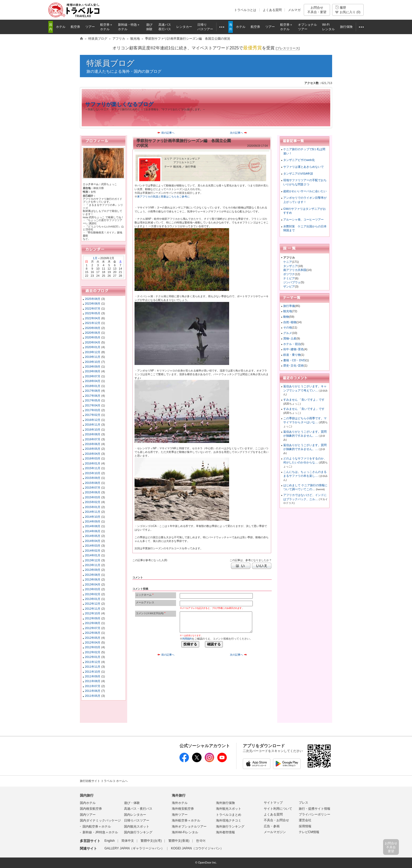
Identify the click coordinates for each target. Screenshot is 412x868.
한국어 (201, 841)
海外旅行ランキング (230, 827)
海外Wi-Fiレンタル (185, 832)
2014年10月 (93, 517)
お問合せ (317, 10)
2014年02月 (93, 551)
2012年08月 (93, 623)
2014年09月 (93, 521)
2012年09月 (93, 618)
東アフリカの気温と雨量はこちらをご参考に (163, 197)
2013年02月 (93, 594)
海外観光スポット (229, 809)
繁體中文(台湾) (151, 841)
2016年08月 (93, 434)
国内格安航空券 (91, 809)
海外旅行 (179, 795)
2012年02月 (93, 652)
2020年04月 (93, 342)
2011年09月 (93, 676)
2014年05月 (93, 536)
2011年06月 (93, 691)
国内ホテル (88, 803)
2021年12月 (93, 323)
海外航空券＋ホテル (186, 820)
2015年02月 (93, 502)
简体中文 (128, 841)
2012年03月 (93, 647)
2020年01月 (93, 347)
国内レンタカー (135, 815)
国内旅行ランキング (138, 832)
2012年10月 (93, 613)
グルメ (288, 333)
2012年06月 (93, 633)
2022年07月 (93, 308)
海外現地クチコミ (229, 820)
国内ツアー (88, 815)
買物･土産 (290, 338)
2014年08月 (93, 526)
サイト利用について (278, 809)
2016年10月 (93, 430)
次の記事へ (236, 133)
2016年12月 (93, 420)
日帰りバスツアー (137, 820)
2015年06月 (93, 492)
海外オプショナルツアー (189, 827)
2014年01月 (93, 555)
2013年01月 (93, 599)
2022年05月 (93, 313)
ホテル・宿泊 (292, 344)
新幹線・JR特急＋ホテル (100, 832)
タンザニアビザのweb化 (299, 160)
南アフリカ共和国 (295, 270)
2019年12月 (93, 352)
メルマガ (294, 10)
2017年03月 (93, 410)
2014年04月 (93, 541)
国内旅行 (87, 795)
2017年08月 (93, 391)
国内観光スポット (137, 827)
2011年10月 (93, 672)
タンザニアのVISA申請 (298, 174)
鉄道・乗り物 (292, 355)
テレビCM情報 (309, 832)
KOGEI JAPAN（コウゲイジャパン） (197, 848)
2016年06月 (93, 444)
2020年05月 (93, 337)
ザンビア (289, 286)
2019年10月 (93, 362)
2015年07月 (93, 488)
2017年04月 (93, 405)
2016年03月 (93, 458)
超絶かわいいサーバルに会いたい (305, 191)
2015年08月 (93, 483)
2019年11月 (93, 357)
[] (288, 48)
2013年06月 (93, 579)
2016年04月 (93, 454)
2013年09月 (93, 570)
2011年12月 (93, 662)
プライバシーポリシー (315, 814)
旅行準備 (289, 306)
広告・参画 (272, 826)
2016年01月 (93, 463)
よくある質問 (272, 10)
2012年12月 (93, 604)
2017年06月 (93, 396)
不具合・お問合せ (276, 820)
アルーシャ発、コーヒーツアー (303, 219)
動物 (286, 317)
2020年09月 (93, 328)
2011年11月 (93, 667)
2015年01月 (93, 507)
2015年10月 (93, 473)
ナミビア (289, 278)
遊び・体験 (132, 803)
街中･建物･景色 (293, 349)
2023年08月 (93, 304)
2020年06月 (93, 333)
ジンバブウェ (292, 282)
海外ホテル (180, 803)
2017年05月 (93, 400)
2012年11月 (93, 609)
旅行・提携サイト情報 (315, 809)
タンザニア (290, 266)
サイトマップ (273, 803)
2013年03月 (93, 589)
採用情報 (305, 826)
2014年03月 (93, 546)
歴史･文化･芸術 (293, 365)
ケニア (288, 262)
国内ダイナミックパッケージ (100, 820)
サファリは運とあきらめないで (303, 167)
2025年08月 (93, 299)
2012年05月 (93, 638)
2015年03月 (93, 497)
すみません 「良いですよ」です (304, 400)
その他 (288, 327)
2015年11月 (93, 468)
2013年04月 (93, 584)
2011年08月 (93, 681)
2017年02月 (93, 415)
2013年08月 (93, 575)
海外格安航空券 (183, 809)
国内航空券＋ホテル (97, 827)
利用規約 (187, 639)
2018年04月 (93, 381)
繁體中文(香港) (179, 841)
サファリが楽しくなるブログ (119, 104)
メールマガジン (275, 832)
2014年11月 (93, 512)
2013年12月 (93, 560)
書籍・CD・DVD (294, 360)
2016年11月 (93, 425)
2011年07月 (93, 686)
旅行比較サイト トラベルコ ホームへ (104, 781)
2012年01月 (93, 657)
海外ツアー (180, 815)
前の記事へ (168, 133)
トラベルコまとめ (229, 815)
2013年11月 (93, 565)
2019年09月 (93, 367)
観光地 (288, 311)
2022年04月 (93, 318)
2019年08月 (93, 371)
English (109, 841)
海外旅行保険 (225, 803)
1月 (95, 258)
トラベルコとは (245, 10)
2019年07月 (93, 376)
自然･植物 (290, 322)
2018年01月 (93, 386)
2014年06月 (93, 531)
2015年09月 (93, 478)
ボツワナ (289, 274)
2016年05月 (93, 449)
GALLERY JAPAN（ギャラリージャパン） (134, 848)
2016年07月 (93, 439)
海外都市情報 (225, 832)
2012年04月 (93, 642)
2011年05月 (93, 696)
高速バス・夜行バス (138, 809)
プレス (303, 803)
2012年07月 (93, 628)
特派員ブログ (110, 63)
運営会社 (305, 820)
